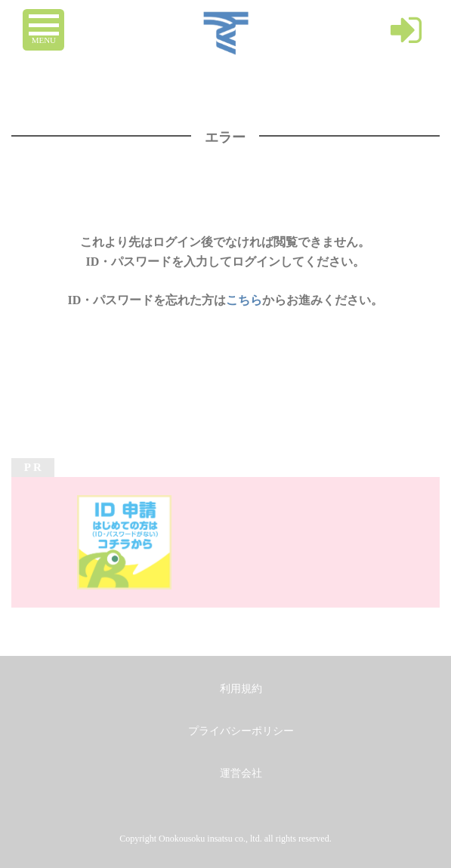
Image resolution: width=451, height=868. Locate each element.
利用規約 (241, 689)
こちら (244, 300)
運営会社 (241, 773)
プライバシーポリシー (241, 731)
